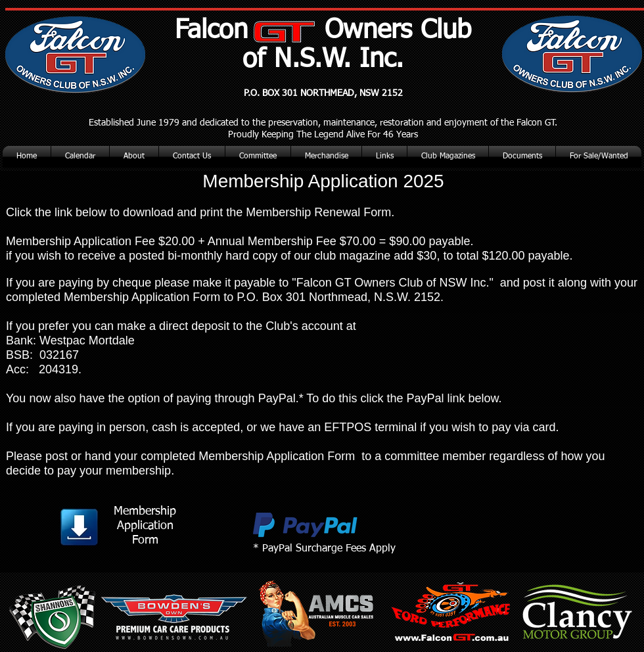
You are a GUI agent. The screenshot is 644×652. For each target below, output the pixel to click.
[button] (448, 157)
